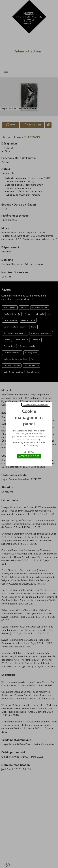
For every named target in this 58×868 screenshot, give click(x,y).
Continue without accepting (36, 405)
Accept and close (29, 456)
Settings (29, 452)
